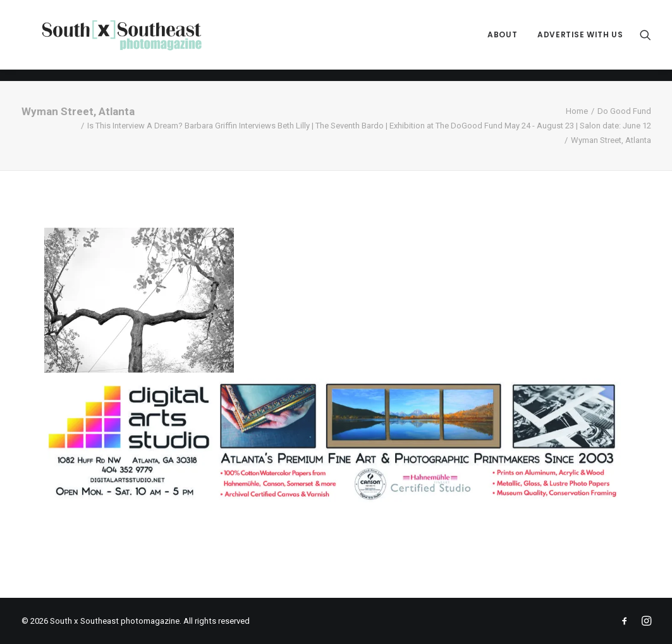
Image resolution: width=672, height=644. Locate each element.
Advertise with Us (580, 41)
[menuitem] (502, 41)
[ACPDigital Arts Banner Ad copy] (336, 501)
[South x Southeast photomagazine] (133, 41)
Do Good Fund (624, 111)
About (502, 41)
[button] (645, 41)
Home (577, 111)
